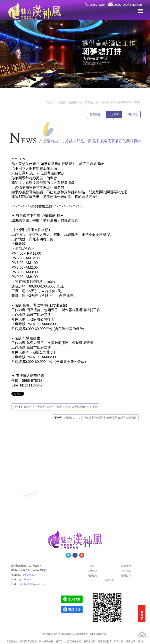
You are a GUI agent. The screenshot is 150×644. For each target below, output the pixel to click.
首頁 (92, 566)
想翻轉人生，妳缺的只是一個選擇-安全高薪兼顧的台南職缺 (100, 418)
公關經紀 (92, 571)
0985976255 (95, 5)
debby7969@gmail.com (125, 5)
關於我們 (126, 566)
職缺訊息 (133, 114)
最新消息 (95, 114)
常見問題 (126, 571)
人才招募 (114, 114)
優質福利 (126, 576)
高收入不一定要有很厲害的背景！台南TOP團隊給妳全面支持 (61, 407)
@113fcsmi (25, 580)
